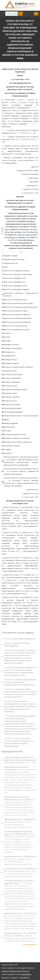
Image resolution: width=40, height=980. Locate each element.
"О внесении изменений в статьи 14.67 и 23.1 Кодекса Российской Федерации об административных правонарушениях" (20, 873)
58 (38, 532)
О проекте (14, 977)
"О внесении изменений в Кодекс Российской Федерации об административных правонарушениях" (20, 824)
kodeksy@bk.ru (26, 974)
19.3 (28, 229)
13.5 (6, 229)
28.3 (37, 102)
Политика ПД (25, 977)
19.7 (23, 235)
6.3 (15, 227)
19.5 (36, 232)
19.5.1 (15, 235)
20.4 (25, 240)
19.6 (19, 235)
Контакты (5, 977)
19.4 (12, 232)
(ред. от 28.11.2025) (20, 761)
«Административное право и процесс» (16, 971)
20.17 (25, 237)
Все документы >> (31, 945)
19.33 (28, 235)
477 (37, 597)
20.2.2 (12, 237)
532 (37, 507)
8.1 (18, 227)
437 (3, 578)
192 (37, 558)
